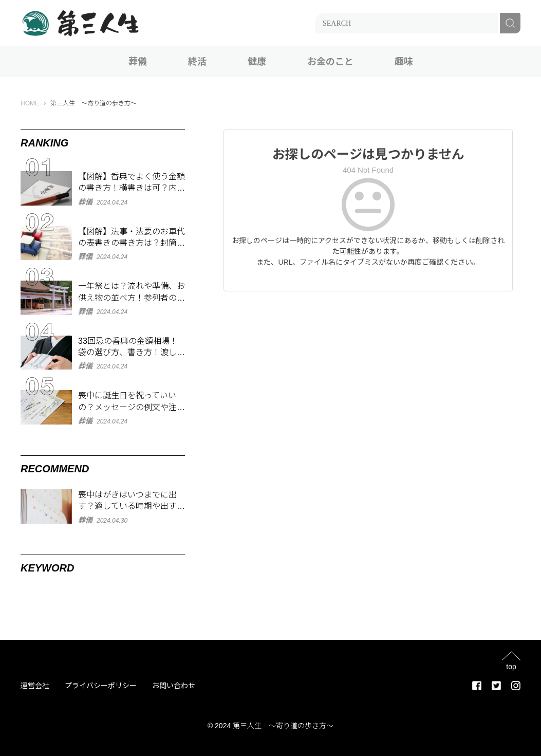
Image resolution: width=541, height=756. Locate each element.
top (511, 666)
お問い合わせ (174, 686)
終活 (197, 62)
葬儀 (138, 62)
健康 (257, 62)
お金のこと (330, 62)
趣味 (404, 62)
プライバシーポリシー (101, 686)
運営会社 (35, 686)
